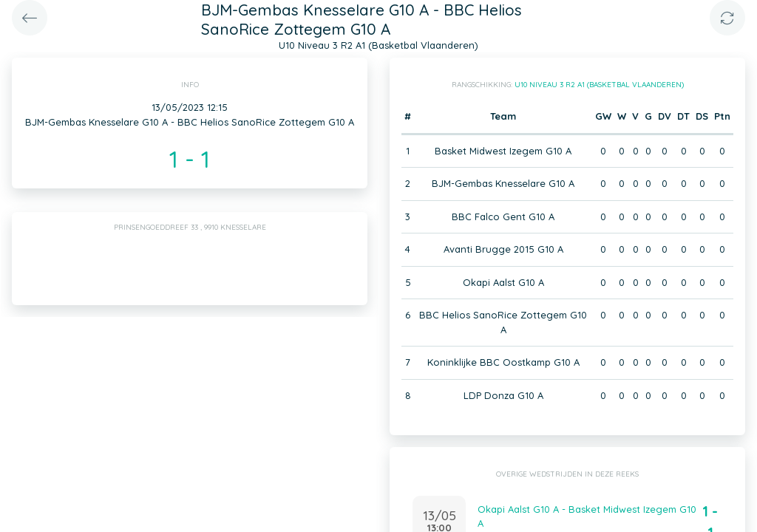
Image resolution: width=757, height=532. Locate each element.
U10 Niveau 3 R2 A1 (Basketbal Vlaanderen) (599, 85)
